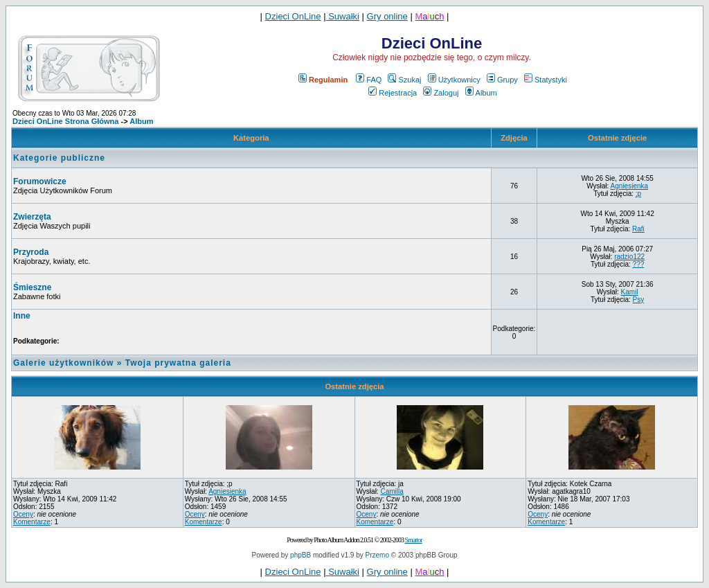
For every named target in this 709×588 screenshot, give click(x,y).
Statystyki (546, 80)
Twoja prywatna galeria (178, 363)
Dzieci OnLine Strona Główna (65, 121)
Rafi (638, 229)
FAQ (369, 80)
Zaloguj (441, 93)
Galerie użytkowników (63, 363)
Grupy (502, 80)
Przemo (377, 555)
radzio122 (629, 257)
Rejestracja (393, 93)
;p (638, 194)
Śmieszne (32, 287)
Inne (22, 316)
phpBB (300, 555)
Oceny (23, 514)
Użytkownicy (454, 80)
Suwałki (343, 16)
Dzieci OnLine (293, 16)
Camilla (392, 491)
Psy (639, 300)
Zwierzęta (32, 217)
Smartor (413, 540)
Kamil (630, 292)
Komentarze (32, 522)
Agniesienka (629, 186)
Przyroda (31, 252)
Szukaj (404, 80)
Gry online (387, 16)
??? (639, 264)
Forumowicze (40, 181)
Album (481, 93)
